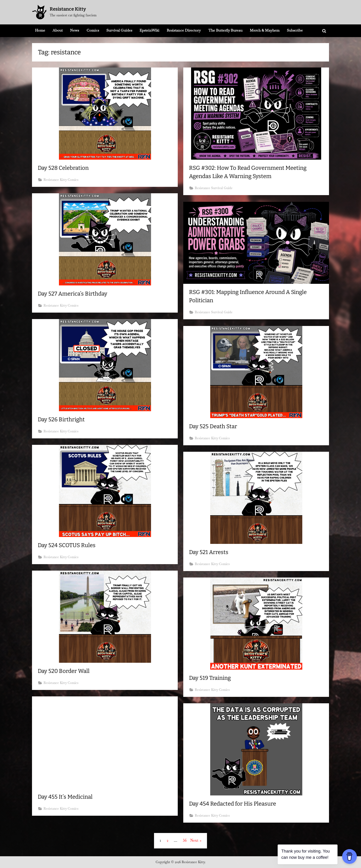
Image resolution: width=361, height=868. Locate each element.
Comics (93, 30)
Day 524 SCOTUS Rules (68, 545)
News (74, 30)
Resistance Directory (184, 30)
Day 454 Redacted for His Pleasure (235, 804)
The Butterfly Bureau (225, 30)
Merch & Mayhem (265, 30)
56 (185, 840)
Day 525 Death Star (214, 426)
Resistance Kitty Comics (61, 180)
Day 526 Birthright (62, 419)
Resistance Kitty (68, 9)
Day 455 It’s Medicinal (67, 797)
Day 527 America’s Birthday (74, 294)
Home (40, 30)
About (58, 30)
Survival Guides (119, 30)
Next (194, 840)
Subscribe (295, 30)
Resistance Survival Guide (214, 189)
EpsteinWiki (149, 30)
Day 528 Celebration (64, 168)
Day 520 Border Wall (65, 671)
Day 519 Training (211, 678)
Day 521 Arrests (210, 552)
